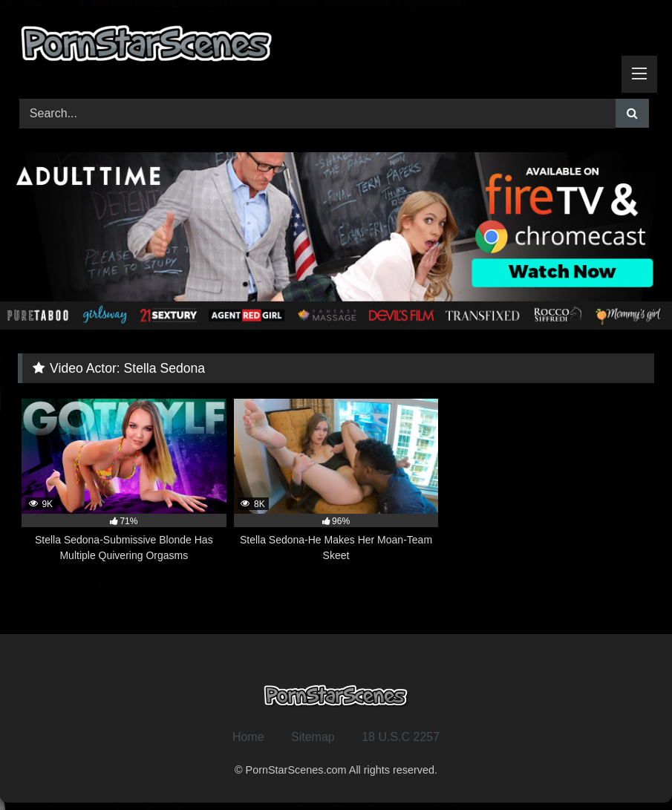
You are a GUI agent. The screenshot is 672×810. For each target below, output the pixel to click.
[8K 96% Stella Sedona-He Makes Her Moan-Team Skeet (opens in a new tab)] (336, 481)
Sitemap (313, 737)
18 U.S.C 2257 (401, 737)
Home (248, 737)
